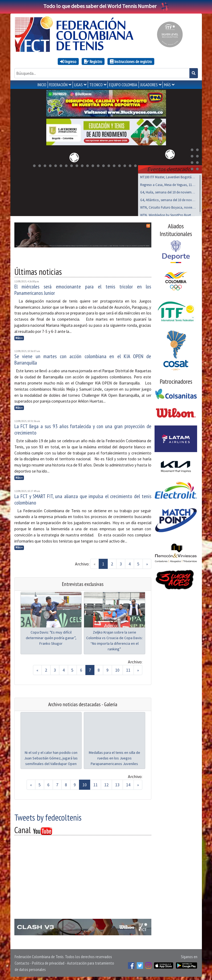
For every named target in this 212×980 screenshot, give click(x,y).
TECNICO (96, 85)
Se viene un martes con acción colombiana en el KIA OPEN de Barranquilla (83, 358)
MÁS (167, 85)
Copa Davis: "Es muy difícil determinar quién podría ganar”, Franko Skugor (51, 637)
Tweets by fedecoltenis (48, 816)
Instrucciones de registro (131, 61)
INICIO (42, 85)
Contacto (22, 962)
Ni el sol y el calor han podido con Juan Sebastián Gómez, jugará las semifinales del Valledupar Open (51, 757)
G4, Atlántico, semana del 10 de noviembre (168, 199)
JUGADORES (149, 85)
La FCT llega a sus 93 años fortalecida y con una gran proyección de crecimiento (83, 428)
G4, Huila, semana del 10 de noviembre (168, 191)
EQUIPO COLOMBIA (123, 85)
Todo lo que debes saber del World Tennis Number (106, 6)
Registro (93, 61)
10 (117, 669)
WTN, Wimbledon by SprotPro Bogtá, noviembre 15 (168, 214)
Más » (19, 337)
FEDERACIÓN (58, 85)
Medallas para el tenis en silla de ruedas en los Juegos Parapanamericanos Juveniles (115, 757)
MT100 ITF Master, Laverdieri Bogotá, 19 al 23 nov (168, 176)
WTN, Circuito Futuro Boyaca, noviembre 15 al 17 (168, 206)
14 (128, 784)
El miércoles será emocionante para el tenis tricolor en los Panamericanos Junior (83, 289)
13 (117, 784)
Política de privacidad (48, 962)
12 (106, 784)
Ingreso (68, 61)
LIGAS (78, 85)
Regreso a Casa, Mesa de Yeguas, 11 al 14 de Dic (168, 184)
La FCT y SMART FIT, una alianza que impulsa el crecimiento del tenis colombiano (83, 498)
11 (128, 669)
